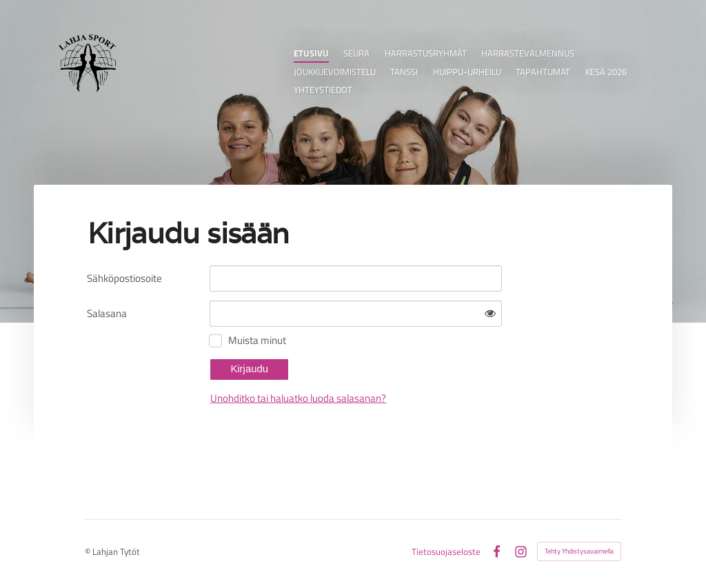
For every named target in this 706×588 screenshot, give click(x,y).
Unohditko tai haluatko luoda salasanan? (298, 398)
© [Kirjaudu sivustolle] (89, 551)
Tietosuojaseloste (446, 552)
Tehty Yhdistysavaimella (579, 551)
